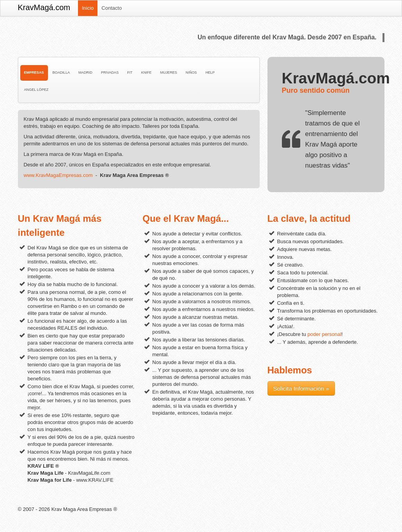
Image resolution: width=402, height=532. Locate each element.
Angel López (36, 90)
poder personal (325, 334)
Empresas (34, 72)
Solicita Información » (301, 388)
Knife (146, 72)
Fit (130, 72)
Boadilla (61, 72)
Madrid (85, 72)
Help (210, 72)
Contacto (112, 8)
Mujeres (169, 72)
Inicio (88, 8)
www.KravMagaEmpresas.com (58, 175)
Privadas (110, 72)
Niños (191, 72)
